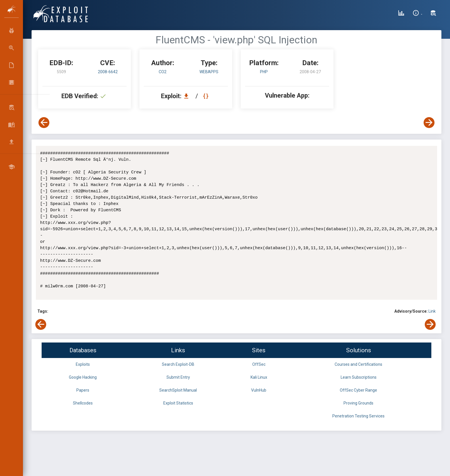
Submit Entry (178, 377)
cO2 (163, 72)
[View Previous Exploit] (44, 123)
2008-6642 (108, 72)
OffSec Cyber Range (358, 390)
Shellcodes (83, 403)
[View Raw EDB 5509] (206, 96)
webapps (209, 72)
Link (432, 311)
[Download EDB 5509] (188, 96)
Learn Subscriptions (359, 377)
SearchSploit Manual (178, 390)
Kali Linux (259, 377)
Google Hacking (83, 377)
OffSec (259, 364)
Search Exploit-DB (178, 364)
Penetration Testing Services (358, 416)
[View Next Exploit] (429, 123)
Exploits (83, 364)
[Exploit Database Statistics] (401, 14)
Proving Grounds (358, 403)
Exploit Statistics (178, 403)
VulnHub (259, 390)
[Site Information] (417, 14)
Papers (83, 390)
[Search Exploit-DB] (433, 14)
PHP (264, 72)
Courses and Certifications (358, 364)
